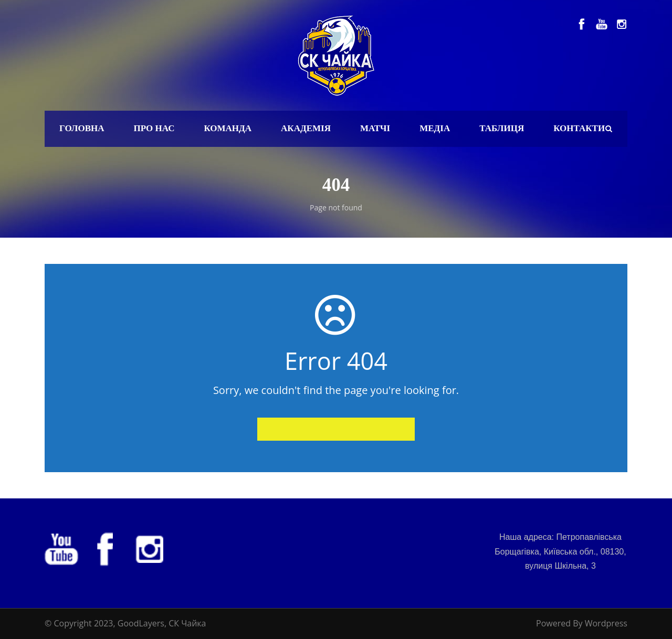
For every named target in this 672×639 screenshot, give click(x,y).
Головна (82, 128)
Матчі (375, 128)
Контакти (579, 128)
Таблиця (502, 128)
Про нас (154, 128)
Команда (228, 128)
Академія (306, 128)
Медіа (435, 128)
